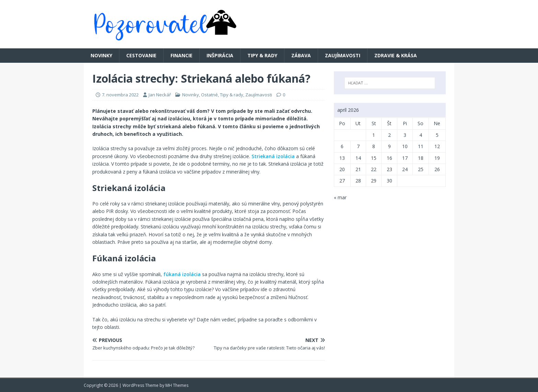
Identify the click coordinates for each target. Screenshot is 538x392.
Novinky (101, 55)
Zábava (301, 55)
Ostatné (209, 95)
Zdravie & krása (396, 55)
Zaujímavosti (343, 55)
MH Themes (177, 385)
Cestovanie (141, 55)
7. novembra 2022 (120, 95)
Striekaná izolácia (273, 156)
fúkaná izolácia (182, 274)
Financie (182, 55)
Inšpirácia (220, 55)
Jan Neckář (160, 95)
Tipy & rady (262, 55)
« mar (340, 197)
